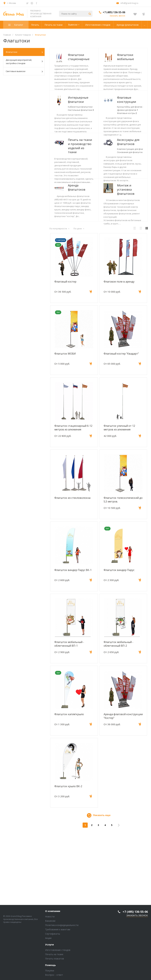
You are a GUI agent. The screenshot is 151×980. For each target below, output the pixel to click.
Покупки (50, 972)
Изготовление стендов (58, 952)
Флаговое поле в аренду (119, 352)
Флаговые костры (78, 162)
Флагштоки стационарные (79, 57)
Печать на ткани (54, 956)
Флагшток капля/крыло (69, 784)
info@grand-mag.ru (129, 3)
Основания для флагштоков (83, 219)
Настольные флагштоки (81, 129)
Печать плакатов (55, 960)
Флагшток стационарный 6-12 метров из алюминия (73, 498)
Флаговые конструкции (77, 148)
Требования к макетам (58, 931)
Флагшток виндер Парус (119, 640)
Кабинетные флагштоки (80, 126)
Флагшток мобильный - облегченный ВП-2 (118, 714)
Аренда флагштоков (77, 238)
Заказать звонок (117, 16)
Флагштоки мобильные (76, 86)
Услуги (49, 946)
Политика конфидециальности (62, 927)
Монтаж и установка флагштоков (77, 270)
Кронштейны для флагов (81, 155)
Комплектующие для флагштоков (86, 216)
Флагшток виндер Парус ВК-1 (73, 640)
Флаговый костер (65, 352)
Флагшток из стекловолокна (72, 568)
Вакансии (50, 923)
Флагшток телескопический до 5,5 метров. (123, 570)
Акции (48, 940)
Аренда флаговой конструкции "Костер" (123, 786)
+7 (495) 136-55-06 (114, 12)
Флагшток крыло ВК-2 (68, 857)
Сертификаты (53, 935)
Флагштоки (24, 52)
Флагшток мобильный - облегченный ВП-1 (69, 714)
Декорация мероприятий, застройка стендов (24, 62)
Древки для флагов (78, 159)
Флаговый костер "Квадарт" (121, 424)
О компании (53, 913)
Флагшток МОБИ (65, 424)
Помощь (50, 967)
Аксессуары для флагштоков (79, 209)
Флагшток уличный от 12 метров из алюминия (119, 498)
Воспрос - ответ (54, 977)
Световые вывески (24, 71)
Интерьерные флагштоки (78, 119)
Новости (50, 918)
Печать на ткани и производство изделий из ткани (80, 184)
